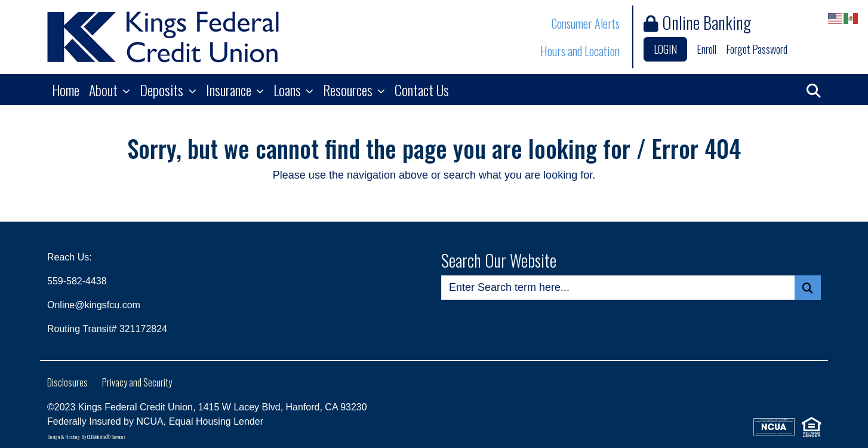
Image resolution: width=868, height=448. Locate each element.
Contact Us (422, 90)
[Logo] (163, 37)
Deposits (163, 90)
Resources (349, 90)
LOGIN (665, 49)
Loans (289, 90)
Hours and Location (580, 51)
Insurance (230, 90)
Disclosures (67, 382)
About (105, 90)
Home (66, 90)
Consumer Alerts (586, 23)
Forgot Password (757, 49)
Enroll (707, 49)
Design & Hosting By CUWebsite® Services (86, 437)
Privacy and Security (137, 382)
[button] (814, 90)
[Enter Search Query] (618, 288)
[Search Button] (808, 288)
